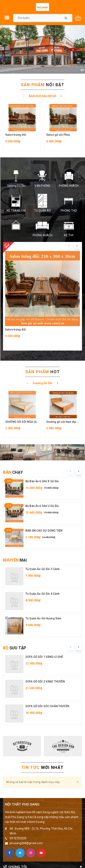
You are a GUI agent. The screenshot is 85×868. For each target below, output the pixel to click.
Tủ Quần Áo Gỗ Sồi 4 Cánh (42, 594)
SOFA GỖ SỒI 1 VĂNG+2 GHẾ (44, 657)
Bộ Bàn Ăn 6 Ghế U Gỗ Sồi (42, 506)
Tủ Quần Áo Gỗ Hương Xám (43, 618)
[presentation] (69, 246)
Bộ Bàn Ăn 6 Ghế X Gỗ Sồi (42, 481)
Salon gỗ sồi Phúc (58, 135)
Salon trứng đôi (16, 135)
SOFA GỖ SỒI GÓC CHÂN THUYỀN (47, 706)
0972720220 (18, 838)
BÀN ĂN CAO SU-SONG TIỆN (44, 531)
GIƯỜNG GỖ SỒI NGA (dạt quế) (26, 422)
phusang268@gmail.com (26, 843)
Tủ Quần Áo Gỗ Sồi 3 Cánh (42, 569)
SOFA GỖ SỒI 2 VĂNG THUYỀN (45, 681)
